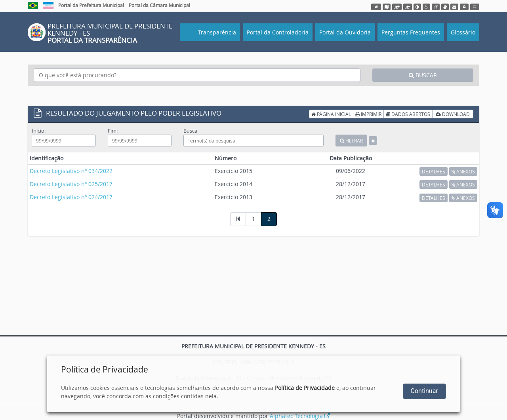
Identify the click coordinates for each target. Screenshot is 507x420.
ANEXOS (463, 171)
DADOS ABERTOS (408, 114)
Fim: (113, 131)
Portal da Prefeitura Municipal (91, 5)
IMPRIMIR (368, 114)
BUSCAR (423, 75)
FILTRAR (351, 141)
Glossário (463, 32)
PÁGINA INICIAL (331, 114)
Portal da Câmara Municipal (159, 5)
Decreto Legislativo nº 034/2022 (71, 171)
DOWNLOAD (453, 114)
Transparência (216, 32)
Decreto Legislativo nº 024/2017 (71, 197)
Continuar (424, 391)
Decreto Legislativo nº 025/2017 (71, 184)
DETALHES (434, 171)
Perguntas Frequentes (411, 32)
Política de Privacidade (305, 388)
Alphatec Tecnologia (300, 416)
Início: (39, 131)
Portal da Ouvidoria (345, 32)
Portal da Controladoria (278, 32)
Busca (190, 131)
